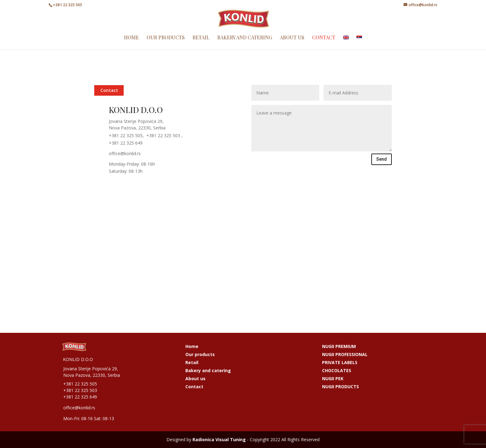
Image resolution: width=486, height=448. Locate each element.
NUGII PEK (333, 378)
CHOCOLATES (337, 370)
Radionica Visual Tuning (219, 439)
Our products (166, 44)
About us (292, 44)
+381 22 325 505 (68, 5)
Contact (324, 44)
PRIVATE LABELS (340, 362)
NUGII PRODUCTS (340, 387)
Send (382, 159)
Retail (201, 44)
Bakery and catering (245, 44)
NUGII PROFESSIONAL (345, 354)
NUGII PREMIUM (339, 346)
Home (131, 44)
